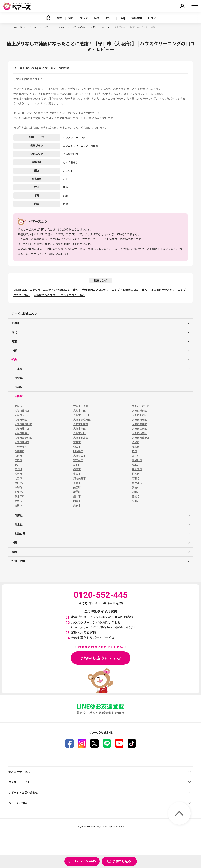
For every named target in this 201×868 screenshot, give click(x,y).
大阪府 (94, 27)
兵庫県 (19, 515)
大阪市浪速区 (139, 424)
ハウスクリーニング (38, 27)
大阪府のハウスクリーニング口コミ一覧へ (60, 295)
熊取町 (18, 487)
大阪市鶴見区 (22, 442)
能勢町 (77, 492)
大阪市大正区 (22, 415)
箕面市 (136, 487)
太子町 (136, 456)
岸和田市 (78, 465)
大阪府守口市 (71, 154)
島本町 (136, 465)
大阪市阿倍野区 (141, 438)
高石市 (77, 505)
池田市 (18, 478)
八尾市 (136, 442)
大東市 (18, 456)
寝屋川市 (137, 460)
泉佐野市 (19, 483)
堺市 (134, 451)
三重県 (19, 369)
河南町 (136, 478)
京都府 (19, 387)
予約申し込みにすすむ (101, 658)
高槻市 (18, 505)
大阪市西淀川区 (23, 438)
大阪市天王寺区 (82, 415)
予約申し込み (122, 861)
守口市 (106, 27)
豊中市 (77, 496)
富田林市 (78, 460)
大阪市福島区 (22, 433)
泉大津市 (137, 483)
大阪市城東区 (139, 410)
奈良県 (19, 524)
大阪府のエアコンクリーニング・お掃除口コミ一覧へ (115, 290)
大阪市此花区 (81, 424)
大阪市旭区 (21, 420)
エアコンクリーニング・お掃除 (69, 27)
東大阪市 (137, 469)
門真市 (77, 501)
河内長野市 (79, 478)
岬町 (17, 465)
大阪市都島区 (81, 438)
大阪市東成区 (139, 420)
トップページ (15, 27)
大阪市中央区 (81, 406)
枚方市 (77, 474)
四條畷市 (78, 451)
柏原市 (136, 474)
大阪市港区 (79, 429)
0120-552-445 (84, 861)
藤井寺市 (19, 496)
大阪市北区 (79, 410)
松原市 (18, 474)
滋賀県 (19, 378)
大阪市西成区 (139, 433)
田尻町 (77, 487)
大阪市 (18, 406)
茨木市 (136, 492)
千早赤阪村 (21, 447)
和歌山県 (20, 534)
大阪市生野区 (139, 429)
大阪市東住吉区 (82, 420)
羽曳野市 (19, 492)
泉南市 (77, 483)
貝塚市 (18, 501)
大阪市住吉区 (22, 410)
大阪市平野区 (139, 415)
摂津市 (77, 469)
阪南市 (136, 501)
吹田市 (77, 447)
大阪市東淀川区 (23, 424)
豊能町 (136, 496)
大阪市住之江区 (141, 406)
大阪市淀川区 (22, 429)
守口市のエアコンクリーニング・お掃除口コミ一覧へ (46, 290)
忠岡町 (18, 469)
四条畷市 (19, 451)
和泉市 (136, 447)
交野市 (77, 442)
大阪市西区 (79, 433)
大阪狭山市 (79, 456)
